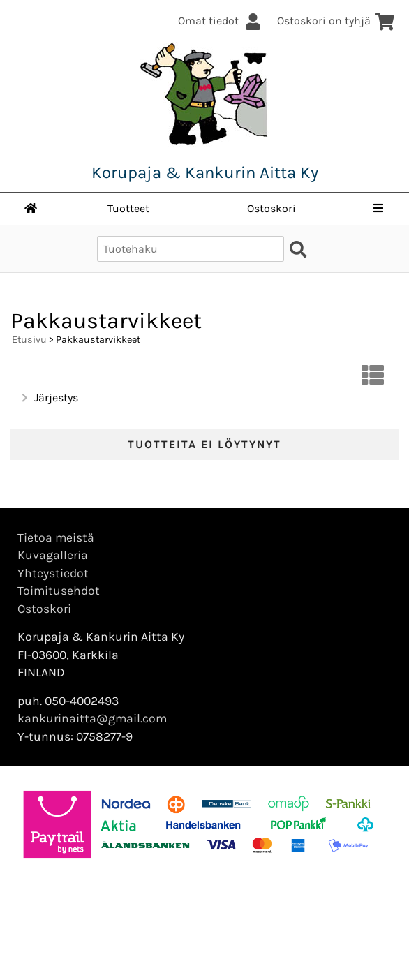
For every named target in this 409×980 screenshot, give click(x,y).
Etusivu (29, 340)
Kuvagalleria (53, 555)
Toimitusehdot (59, 591)
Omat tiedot (221, 21)
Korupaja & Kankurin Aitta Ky (205, 172)
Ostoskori (272, 208)
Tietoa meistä (56, 537)
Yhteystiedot (53, 573)
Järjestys (49, 398)
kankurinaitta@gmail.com (92, 718)
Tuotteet (128, 208)
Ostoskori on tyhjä (336, 21)
